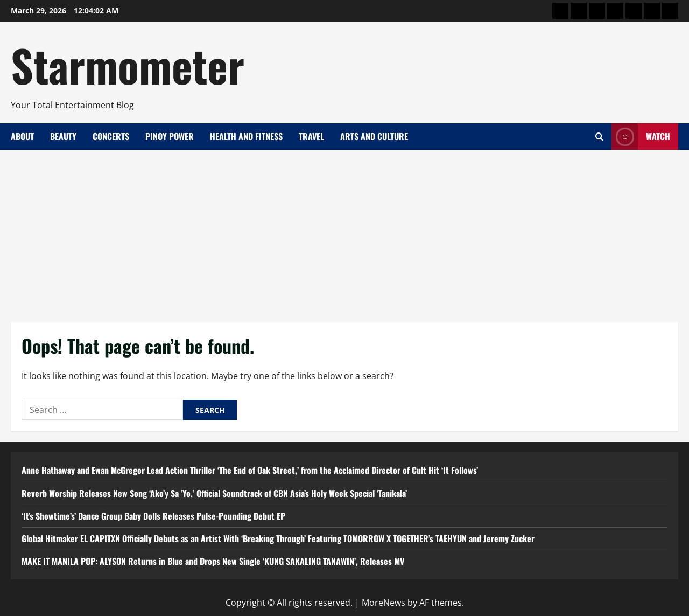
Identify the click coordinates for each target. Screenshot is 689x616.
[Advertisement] (344, 230)
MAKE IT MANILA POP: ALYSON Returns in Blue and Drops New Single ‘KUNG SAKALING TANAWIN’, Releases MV (213, 561)
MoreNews (384, 603)
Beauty (63, 136)
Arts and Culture (374, 136)
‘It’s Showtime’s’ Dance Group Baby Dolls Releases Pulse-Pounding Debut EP (153, 516)
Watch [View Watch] (641, 136)
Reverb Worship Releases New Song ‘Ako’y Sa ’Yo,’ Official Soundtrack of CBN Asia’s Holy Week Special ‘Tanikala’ (214, 493)
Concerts (111, 136)
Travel (311, 136)
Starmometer (128, 65)
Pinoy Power (170, 136)
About (22, 136)
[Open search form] (599, 136)
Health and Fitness (246, 136)
